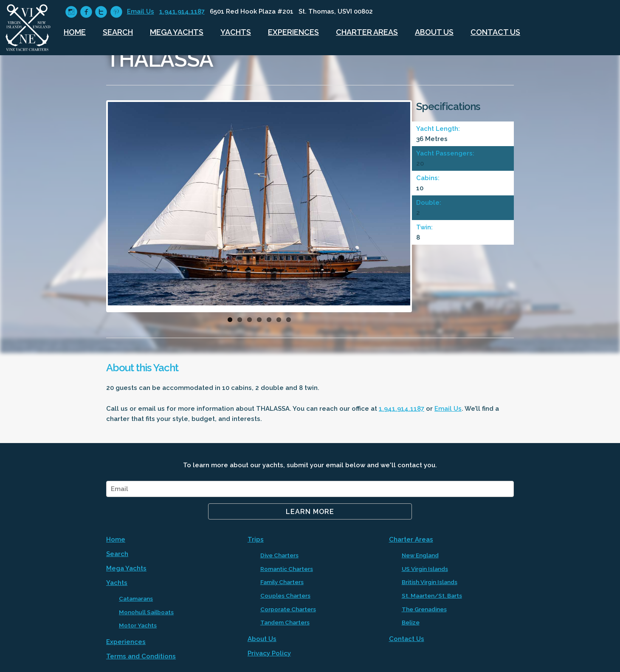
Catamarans (136, 599)
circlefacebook (86, 12)
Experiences (293, 32)
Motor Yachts (138, 625)
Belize (411, 622)
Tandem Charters (285, 622)
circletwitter (101, 12)
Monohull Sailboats (146, 612)
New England (420, 555)
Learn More (310, 512)
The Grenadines (424, 609)
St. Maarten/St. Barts (432, 596)
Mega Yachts (177, 32)
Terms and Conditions (141, 656)
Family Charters (282, 582)
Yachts (236, 32)
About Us (434, 32)
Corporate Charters (288, 609)
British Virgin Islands (430, 582)
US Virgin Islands (425, 569)
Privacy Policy (269, 653)
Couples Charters (285, 596)
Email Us (141, 11)
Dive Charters (279, 555)
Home (75, 32)
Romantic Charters (287, 569)
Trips (256, 539)
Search (118, 32)
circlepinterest (116, 12)
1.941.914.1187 (182, 11)
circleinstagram (71, 12)
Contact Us (495, 32)
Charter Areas (367, 32)
